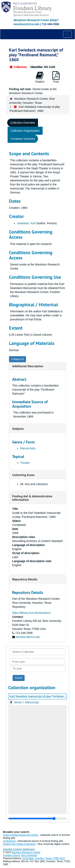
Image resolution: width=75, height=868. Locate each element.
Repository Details (25, 579)
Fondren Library (11, 855)
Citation (40, 77)
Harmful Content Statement (19, 849)
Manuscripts (28, 448)
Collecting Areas (23, 475)
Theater (25, 463)
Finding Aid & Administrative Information (32, 498)
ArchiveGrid (9, 841)
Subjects (18, 429)
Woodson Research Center (31, 20)
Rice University (29, 855)
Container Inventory (23, 139)
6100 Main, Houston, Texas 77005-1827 (44, 858)
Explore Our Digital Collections (19, 844)
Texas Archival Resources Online (20, 835)
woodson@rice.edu (28, 637)
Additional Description (28, 366)
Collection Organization (25, 131)
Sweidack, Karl (26, 223)
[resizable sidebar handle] (37, 819)
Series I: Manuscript (26, 702)
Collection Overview (23, 123)
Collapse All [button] (17, 359)
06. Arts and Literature (34, 484)
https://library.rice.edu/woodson (31, 613)
